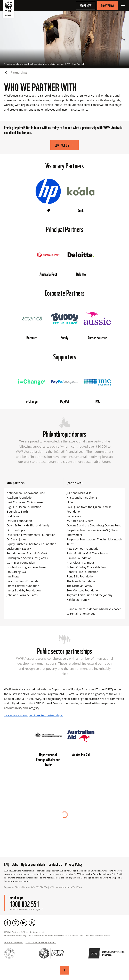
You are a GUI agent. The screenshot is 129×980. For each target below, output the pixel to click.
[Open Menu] (123, 5)
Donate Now (108, 5)
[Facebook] (7, 923)
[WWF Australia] (8, 9)
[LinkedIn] (24, 923)
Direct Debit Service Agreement (41, 942)
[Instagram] (16, 923)
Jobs (15, 864)
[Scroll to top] (64, 970)
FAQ (7, 864)
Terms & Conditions (13, 942)
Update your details (33, 864)
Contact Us (65, 145)
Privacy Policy (74, 864)
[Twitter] (32, 923)
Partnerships (19, 73)
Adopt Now (86, 5)
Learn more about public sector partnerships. (34, 715)
